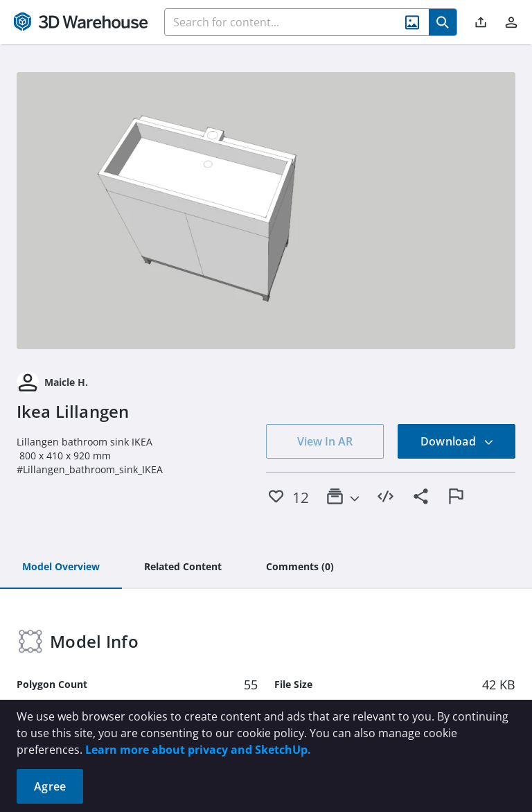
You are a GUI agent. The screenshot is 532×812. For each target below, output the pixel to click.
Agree (50, 786)
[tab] (61, 567)
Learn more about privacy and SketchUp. (198, 750)
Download (457, 441)
